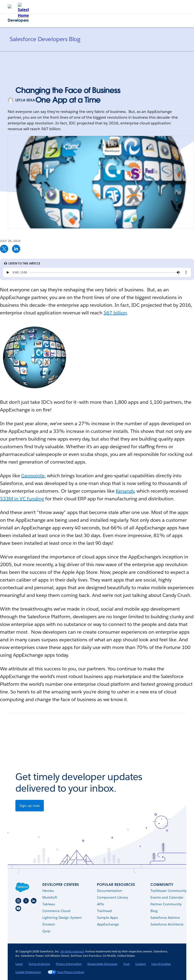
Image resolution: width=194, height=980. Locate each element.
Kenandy (125, 491)
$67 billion (115, 313)
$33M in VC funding (22, 499)
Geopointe (33, 476)
